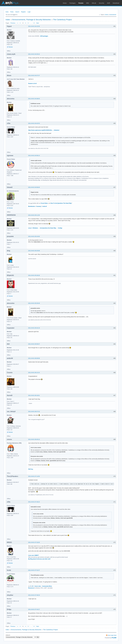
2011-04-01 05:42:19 (34, 328)
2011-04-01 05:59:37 (34, 344)
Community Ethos (47, 586)
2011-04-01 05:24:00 (34, 236)
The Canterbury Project (62, 20)
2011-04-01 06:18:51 (34, 395)
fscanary (39, 206)
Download (116, 3)
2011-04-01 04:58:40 (34, 187)
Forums (81, 3)
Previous (13, 23)
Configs (60, 228)
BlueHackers (32, 206)
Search (17, 12)
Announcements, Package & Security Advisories (32, 20)
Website (11, 47)
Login (29, 12)
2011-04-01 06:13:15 (34, 373)
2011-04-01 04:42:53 (34, 123)
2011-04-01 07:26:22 (34, 502)
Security (102, 3)
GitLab (94, 3)
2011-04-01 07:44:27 (34, 609)
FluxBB (114, 638)
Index (7, 12)
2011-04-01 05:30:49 (34, 303)
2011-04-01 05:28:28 (34, 275)
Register (23, 12)
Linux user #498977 (34, 555)
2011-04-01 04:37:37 (34, 75)
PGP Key (31, 469)
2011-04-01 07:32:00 (34, 542)
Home (65, 3)
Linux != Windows (33, 228)
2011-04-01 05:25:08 (34, 251)
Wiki (88, 3)
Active (106, 15)
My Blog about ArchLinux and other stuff (39, 559)
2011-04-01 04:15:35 (34, 26)
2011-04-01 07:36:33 (34, 595)
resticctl (45, 206)
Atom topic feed (112, 635)
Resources (31, 588)
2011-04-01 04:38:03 (34, 99)
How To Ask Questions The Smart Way (61, 203)
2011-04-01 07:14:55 (34, 476)
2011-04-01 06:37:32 (34, 412)
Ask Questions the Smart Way (48, 228)
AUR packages (44, 36)
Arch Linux (10, 3)
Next (38, 23)
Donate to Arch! (32, 83)
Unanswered (113, 15)
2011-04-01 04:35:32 (34, 54)
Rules (12, 12)
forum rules (38, 586)
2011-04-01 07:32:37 (34, 570)
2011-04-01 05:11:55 (34, 215)
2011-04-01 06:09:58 (34, 358)
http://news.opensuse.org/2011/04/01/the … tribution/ (44, 130)
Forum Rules (44, 203)
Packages (73, 3)
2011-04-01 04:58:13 (34, 156)
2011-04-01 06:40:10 (34, 439)
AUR (108, 3)
